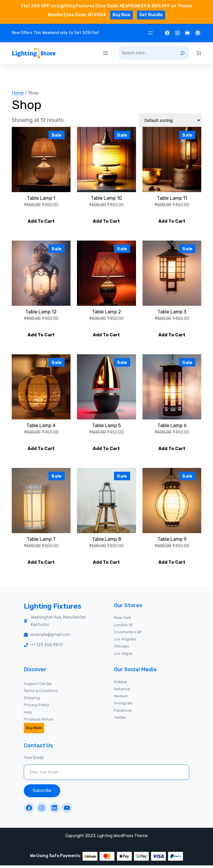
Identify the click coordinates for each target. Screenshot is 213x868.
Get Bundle (151, 15)
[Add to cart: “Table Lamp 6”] (172, 450)
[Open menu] (150, 33)
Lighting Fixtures (54, 609)
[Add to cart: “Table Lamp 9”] (172, 565)
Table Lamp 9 (172, 541)
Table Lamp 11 (172, 198)
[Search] (182, 53)
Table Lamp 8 (106, 541)
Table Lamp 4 (41, 427)
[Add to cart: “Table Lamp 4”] (41, 450)
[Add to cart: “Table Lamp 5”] (106, 450)
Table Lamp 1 (41, 198)
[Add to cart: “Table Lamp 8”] (106, 565)
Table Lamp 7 (41, 541)
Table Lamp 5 (106, 427)
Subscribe (42, 793)
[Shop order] (170, 120)
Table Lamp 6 (172, 427)
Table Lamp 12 (41, 313)
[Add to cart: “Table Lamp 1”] (41, 221)
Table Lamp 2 (106, 313)
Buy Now (121, 15)
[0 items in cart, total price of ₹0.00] (199, 53)
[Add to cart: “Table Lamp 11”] (172, 221)
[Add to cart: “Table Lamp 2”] (106, 336)
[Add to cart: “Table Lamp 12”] (41, 336)
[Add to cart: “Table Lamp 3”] (172, 336)
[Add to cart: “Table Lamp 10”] (106, 221)
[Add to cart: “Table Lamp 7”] (41, 565)
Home (18, 93)
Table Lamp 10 (106, 198)
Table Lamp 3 (172, 313)
